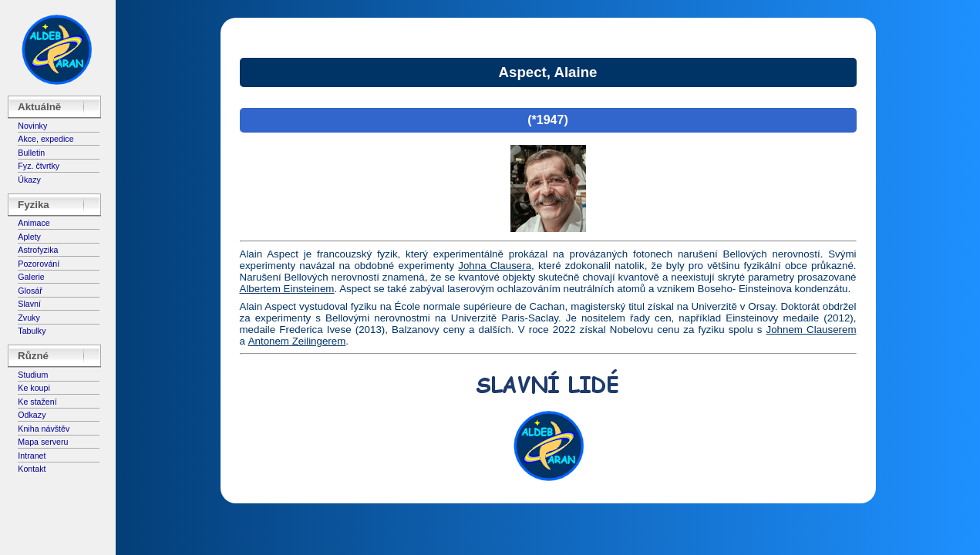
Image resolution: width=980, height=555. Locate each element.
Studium (33, 375)
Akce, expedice (45, 139)
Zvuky (29, 318)
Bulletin (31, 153)
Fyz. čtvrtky (39, 166)
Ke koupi (34, 388)
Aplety (29, 237)
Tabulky (32, 331)
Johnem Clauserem (812, 330)
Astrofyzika (38, 250)
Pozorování (39, 264)
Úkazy (29, 180)
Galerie (31, 277)
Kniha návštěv (44, 429)
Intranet (32, 456)
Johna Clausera (495, 266)
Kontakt (32, 469)
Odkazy (32, 415)
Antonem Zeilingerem (297, 341)
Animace (34, 223)
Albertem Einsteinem (287, 289)
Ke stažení (37, 402)
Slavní (29, 304)
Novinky (32, 126)
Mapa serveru (43, 442)
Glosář (30, 291)
